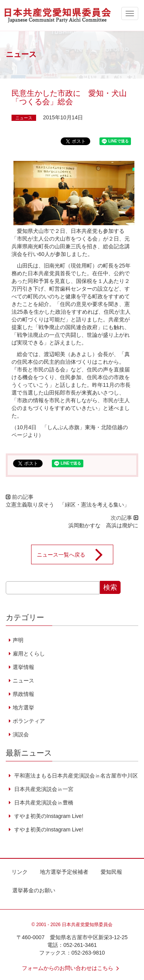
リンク (20, 872)
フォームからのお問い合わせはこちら (72, 968)
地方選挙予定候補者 (64, 872)
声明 (18, 640)
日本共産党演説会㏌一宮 (43, 789)
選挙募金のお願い (34, 890)
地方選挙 (23, 707)
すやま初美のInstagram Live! (48, 816)
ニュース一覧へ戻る (75, 555)
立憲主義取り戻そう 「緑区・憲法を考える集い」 (68, 505)
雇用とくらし (29, 654)
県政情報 (23, 694)
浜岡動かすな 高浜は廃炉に (103, 525)
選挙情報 (23, 667)
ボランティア (29, 721)
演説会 (21, 734)
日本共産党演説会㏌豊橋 (43, 803)
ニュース (24, 118)
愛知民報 (111, 872)
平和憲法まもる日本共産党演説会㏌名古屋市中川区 (75, 776)
